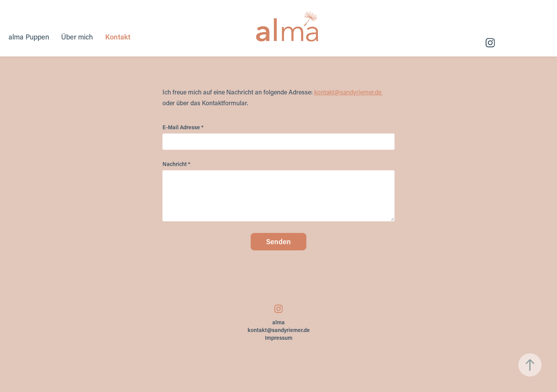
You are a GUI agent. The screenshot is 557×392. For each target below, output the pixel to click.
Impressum (279, 338)
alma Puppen (29, 37)
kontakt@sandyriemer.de (348, 92)
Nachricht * (176, 164)
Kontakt (118, 37)
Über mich (77, 37)
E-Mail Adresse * (183, 127)
